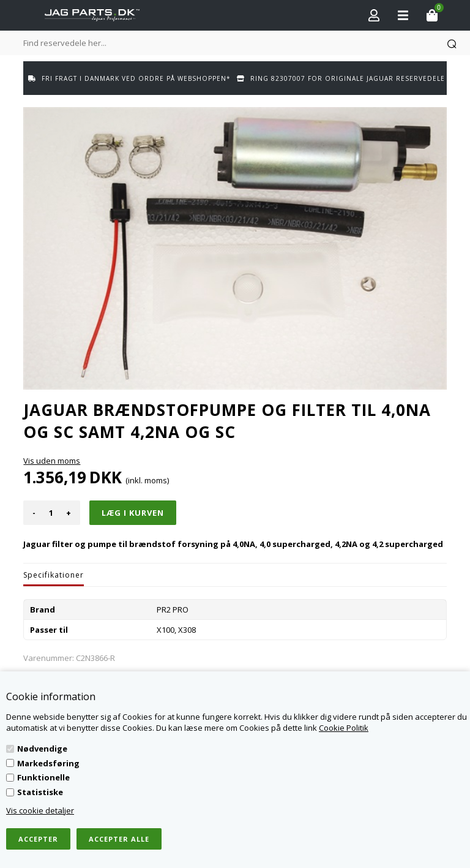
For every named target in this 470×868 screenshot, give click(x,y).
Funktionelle (43, 777)
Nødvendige (42, 749)
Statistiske (40, 792)
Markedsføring (48, 763)
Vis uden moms (52, 461)
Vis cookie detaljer (40, 810)
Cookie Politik (344, 728)
